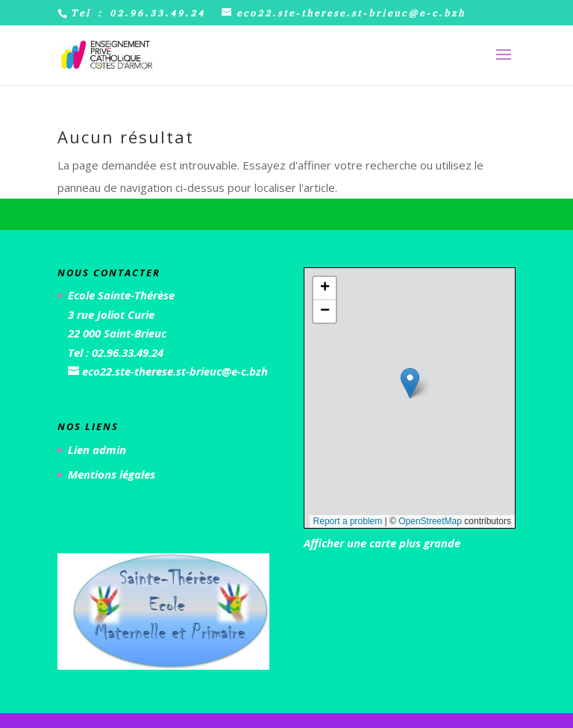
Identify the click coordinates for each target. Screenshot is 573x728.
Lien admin (97, 449)
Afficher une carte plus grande (382, 543)
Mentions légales (112, 474)
